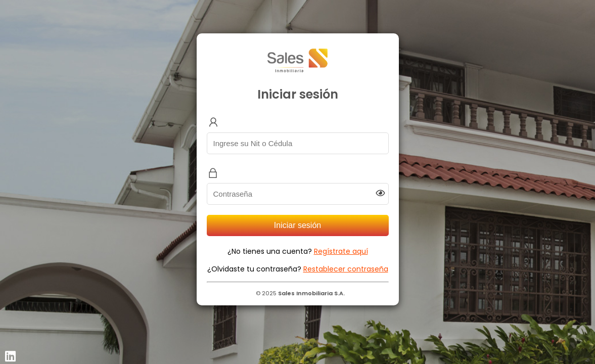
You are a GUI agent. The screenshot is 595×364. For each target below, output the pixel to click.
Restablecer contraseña (346, 269)
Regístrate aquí (341, 251)
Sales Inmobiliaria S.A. (311, 293)
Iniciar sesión (297, 225)
